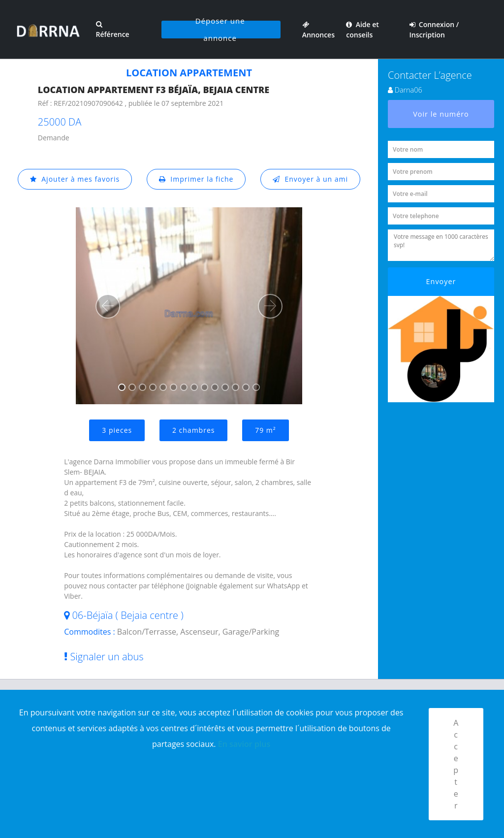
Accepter (456, 764)
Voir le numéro (441, 114)
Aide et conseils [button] (362, 30)
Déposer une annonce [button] (220, 30)
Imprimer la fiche (196, 179)
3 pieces (117, 430)
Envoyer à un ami (310, 179)
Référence (112, 30)
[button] (108, 306)
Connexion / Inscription (434, 30)
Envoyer (441, 281)
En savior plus (244, 744)
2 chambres (194, 430)
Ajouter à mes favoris (75, 179)
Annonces (318, 30)
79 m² (265, 430)
